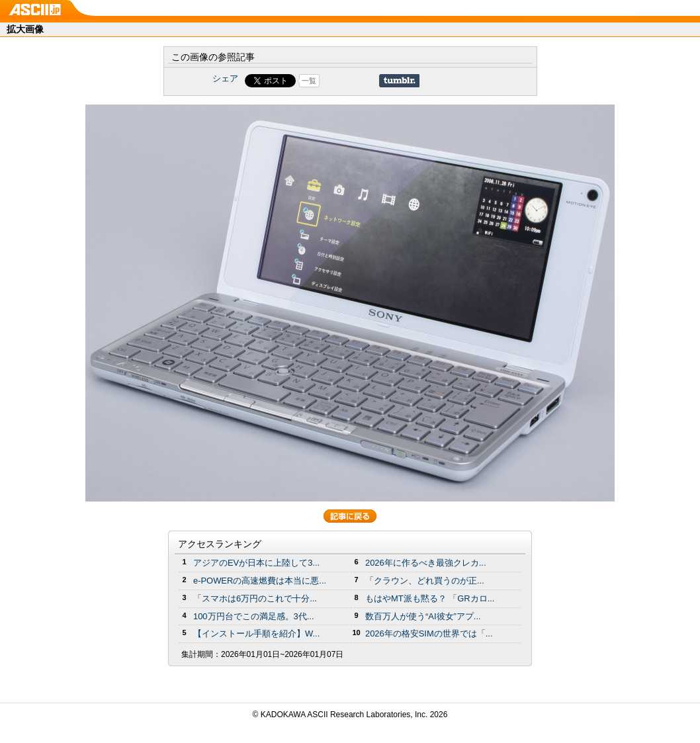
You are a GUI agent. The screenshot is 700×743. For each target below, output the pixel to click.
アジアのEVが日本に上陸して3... (256, 563)
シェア (225, 78)
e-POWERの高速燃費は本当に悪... (260, 581)
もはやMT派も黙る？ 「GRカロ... (430, 598)
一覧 (309, 81)
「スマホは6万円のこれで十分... (255, 598)
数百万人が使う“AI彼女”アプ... (423, 616)
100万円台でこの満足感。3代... (254, 616)
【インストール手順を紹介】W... (256, 634)
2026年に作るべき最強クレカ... (426, 563)
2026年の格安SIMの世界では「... (429, 634)
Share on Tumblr (399, 81)
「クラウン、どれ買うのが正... (425, 581)
